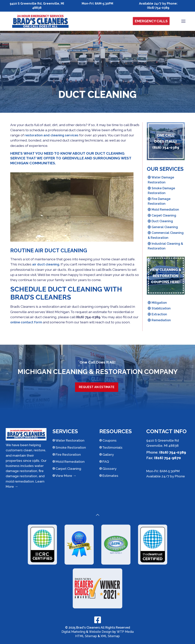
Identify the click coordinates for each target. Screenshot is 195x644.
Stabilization (159, 308)
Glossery (108, 469)
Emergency (151, 21)
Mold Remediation (163, 210)
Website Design (100, 632)
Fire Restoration (67, 454)
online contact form (26, 322)
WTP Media (125, 632)
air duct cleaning (46, 264)
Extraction (157, 314)
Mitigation (157, 303)
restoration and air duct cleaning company (76, 306)
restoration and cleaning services (52, 135)
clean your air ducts (51, 270)
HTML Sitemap (86, 636)
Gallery (107, 454)
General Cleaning (163, 227)
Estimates (109, 476)
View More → (64, 476)
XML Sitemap (110, 636)
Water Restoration (68, 440)
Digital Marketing (73, 632)
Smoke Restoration (69, 447)
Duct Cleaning (160, 221)
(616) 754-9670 (167, 458)
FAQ (104, 461)
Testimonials (111, 447)
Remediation (159, 320)
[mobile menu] (183, 21)
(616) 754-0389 (158, 8)
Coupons (108, 440)
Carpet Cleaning (162, 215)
